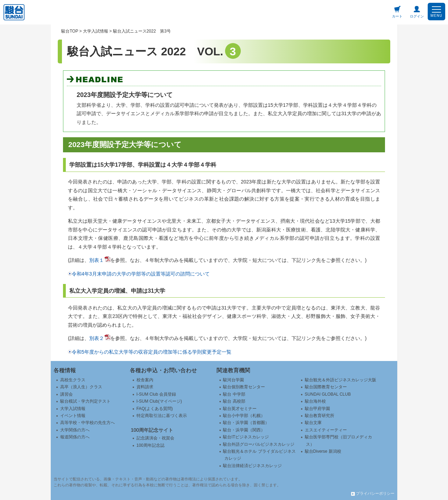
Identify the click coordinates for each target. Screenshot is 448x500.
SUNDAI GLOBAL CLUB (328, 394)
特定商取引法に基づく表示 (162, 416)
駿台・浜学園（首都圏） (246, 423)
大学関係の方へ (75, 430)
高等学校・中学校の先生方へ (87, 423)
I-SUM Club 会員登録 (156, 394)
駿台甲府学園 (317, 409)
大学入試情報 (73, 409)
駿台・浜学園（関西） (244, 430)
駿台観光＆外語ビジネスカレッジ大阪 (341, 380)
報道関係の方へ (75, 437)
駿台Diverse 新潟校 (323, 451)
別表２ (97, 338)
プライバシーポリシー (373, 493)
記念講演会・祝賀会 (155, 438)
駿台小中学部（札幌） (244, 416)
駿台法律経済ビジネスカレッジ (252, 466)
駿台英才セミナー (240, 409)
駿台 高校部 (234, 401)
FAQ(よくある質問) (155, 409)
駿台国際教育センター (326, 387)
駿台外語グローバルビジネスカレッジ (259, 444)
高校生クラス (73, 380)
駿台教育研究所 (320, 416)
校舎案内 (145, 380)
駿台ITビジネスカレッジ (246, 437)
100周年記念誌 (150, 445)
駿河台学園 (233, 380)
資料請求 (145, 387)
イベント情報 (73, 416)
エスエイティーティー (326, 430)
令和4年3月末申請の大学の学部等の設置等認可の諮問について (141, 274)
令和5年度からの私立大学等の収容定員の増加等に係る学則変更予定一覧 (152, 352)
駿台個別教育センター (244, 387)
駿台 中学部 (234, 394)
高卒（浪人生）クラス (81, 387)
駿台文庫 (313, 423)
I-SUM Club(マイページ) (159, 401)
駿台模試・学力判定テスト (85, 401)
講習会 (66, 394)
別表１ (97, 260)
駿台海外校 (315, 401)
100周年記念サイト (152, 430)
